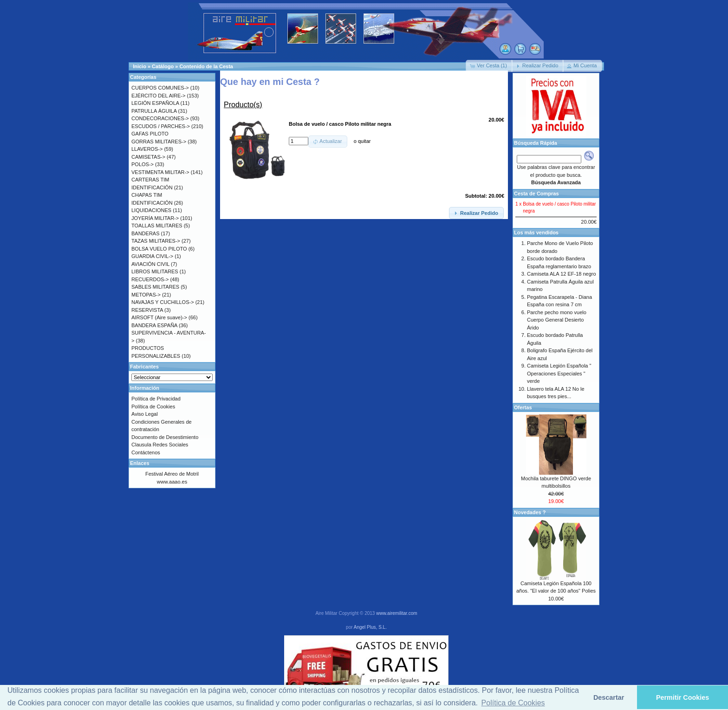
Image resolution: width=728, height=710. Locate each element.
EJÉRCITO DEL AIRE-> (158, 96)
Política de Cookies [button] (513, 703)
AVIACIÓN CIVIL (150, 264)
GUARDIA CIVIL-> (152, 256)
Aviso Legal (145, 414)
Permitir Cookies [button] (682, 697)
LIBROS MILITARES (155, 271)
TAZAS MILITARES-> (156, 241)
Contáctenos (146, 452)
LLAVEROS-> (147, 149)
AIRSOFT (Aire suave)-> (159, 317)
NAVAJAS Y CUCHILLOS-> (163, 302)
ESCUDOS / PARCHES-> (161, 126)
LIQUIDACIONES (151, 210)
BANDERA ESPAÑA (154, 325)
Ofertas (523, 407)
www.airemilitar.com (396, 613)
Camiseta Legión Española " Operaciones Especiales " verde (559, 373)
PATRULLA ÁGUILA (154, 111)
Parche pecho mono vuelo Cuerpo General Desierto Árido (557, 320)
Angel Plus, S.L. (370, 627)
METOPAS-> (146, 295)
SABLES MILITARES (155, 287)
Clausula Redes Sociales (160, 445)
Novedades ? (530, 512)
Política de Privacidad (156, 399)
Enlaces (140, 463)
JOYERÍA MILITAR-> (155, 218)
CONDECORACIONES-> (160, 118)
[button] (489, 66)
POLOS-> (143, 164)
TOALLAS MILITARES (157, 226)
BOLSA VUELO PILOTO (159, 249)
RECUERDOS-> (150, 279)
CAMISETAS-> (148, 157)
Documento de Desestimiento (165, 437)
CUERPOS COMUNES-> (160, 88)
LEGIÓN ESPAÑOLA (155, 103)
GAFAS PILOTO (150, 134)
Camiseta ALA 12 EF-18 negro (562, 274)
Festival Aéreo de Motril (172, 474)
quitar (364, 141)
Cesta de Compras (536, 194)
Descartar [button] (609, 697)
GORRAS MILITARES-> (159, 142)
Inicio (140, 66)
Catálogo (163, 66)
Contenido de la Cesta (206, 66)
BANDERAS (146, 233)
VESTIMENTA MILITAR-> (160, 172)
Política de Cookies (153, 407)
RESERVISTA (147, 310)
